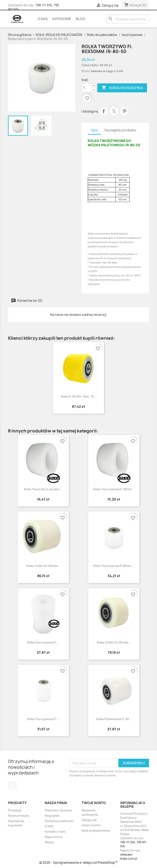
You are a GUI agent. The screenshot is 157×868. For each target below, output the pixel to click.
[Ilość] (86, 88)
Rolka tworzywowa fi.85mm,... (114, 566)
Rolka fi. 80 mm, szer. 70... (79, 396)
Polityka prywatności (59, 821)
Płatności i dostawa (58, 810)
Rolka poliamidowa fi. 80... (114, 719)
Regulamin (52, 816)
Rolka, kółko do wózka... (43, 566)
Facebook (12, 785)
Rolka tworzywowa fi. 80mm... (114, 489)
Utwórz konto (91, 825)
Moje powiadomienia (96, 831)
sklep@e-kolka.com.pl (129, 856)
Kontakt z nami (55, 832)
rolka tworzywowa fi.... (43, 642)
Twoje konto (94, 803)
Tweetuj (114, 111)
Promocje (15, 810)
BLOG (80, 19)
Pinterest (124, 111)
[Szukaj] (128, 19)
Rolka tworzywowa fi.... (43, 719)
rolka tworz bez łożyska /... (43, 489)
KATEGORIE (62, 19)
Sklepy (49, 842)
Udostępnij (104, 111)
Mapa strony (54, 837)
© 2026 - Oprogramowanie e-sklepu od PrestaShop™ (78, 863)
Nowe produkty (19, 816)
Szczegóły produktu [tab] (120, 130)
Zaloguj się (89, 820)
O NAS (43, 19)
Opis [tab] (94, 130)
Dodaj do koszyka (122, 88)
